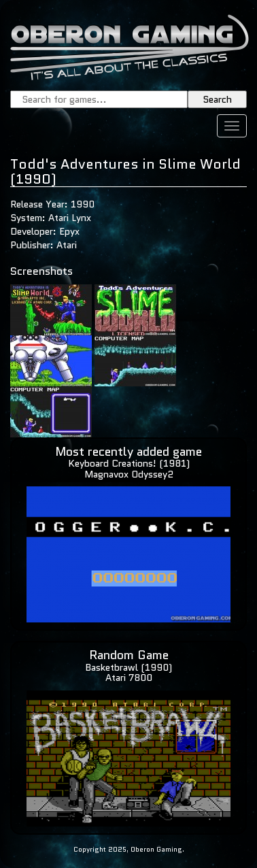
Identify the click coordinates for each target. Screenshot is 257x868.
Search (217, 99)
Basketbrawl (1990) (128, 667)
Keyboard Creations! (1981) (129, 463)
